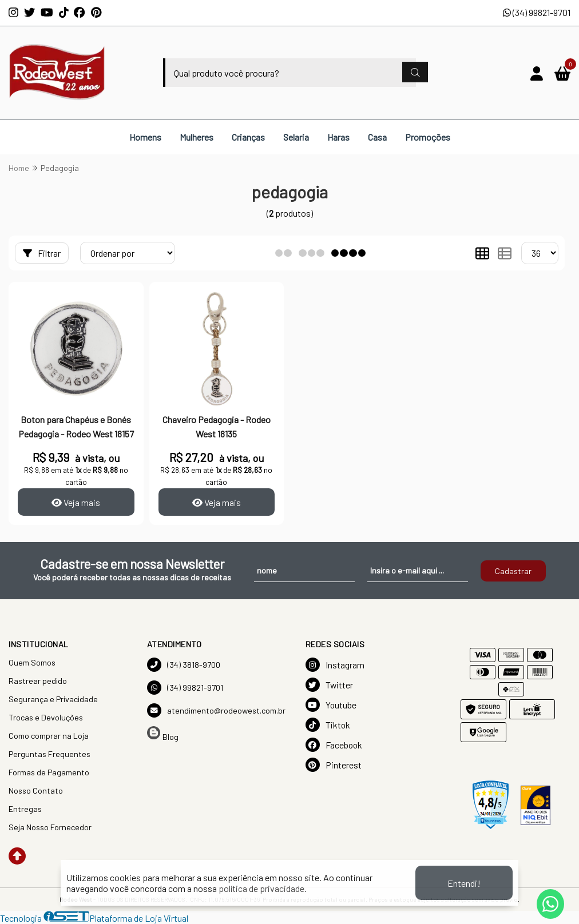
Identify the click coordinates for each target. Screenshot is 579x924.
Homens (145, 137)
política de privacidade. (263, 888)
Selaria (296, 137)
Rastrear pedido (38, 681)
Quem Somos (32, 662)
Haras (338, 137)
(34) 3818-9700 (184, 665)
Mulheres (197, 137)
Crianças (248, 137)
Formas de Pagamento (49, 772)
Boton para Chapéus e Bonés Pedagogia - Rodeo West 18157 (76, 426)
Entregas (25, 809)
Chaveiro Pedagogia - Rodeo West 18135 (217, 426)
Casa (377, 137)
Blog (163, 734)
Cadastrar (513, 571)
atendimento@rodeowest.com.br (216, 710)
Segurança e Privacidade (53, 699)
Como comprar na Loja (49, 736)
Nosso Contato (36, 790)
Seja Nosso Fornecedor (50, 827)
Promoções (428, 137)
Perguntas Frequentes (49, 754)
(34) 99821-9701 (537, 12)
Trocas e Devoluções (46, 717)
